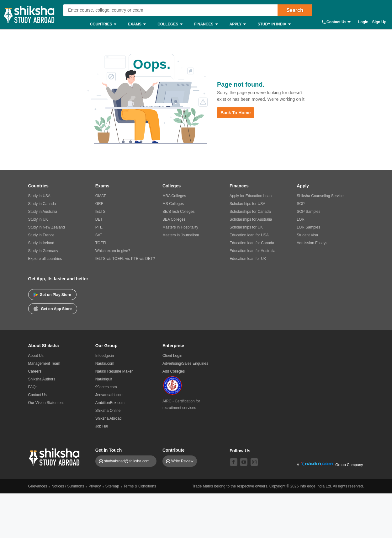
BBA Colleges (174, 219)
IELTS (100, 212)
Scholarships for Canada (250, 212)
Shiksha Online (108, 411)
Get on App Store (53, 308)
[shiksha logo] (55, 456)
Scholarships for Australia (251, 219)
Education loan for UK (248, 259)
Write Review (182, 461)
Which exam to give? (113, 251)
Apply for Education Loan (251, 196)
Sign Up (379, 22)
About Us (36, 356)
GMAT (101, 196)
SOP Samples (308, 212)
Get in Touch (109, 450)
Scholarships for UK (246, 227)
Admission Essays (312, 243)
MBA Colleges (174, 196)
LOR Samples (308, 227)
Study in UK (38, 219)
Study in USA (39, 196)
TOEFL (101, 243)
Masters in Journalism (181, 235)
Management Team (44, 363)
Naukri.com (105, 363)
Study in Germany (43, 251)
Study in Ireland (41, 243)
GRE (99, 204)
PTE (99, 227)
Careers (35, 371)
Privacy (95, 486)
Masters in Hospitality (180, 227)
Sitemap (112, 486)
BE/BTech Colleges (179, 212)
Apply (239, 24)
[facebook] (234, 462)
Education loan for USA (249, 235)
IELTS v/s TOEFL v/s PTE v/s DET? (125, 259)
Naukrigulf (104, 379)
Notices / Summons (68, 486)
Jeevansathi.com (109, 395)
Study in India (276, 24)
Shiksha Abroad (109, 418)
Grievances (38, 486)
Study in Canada (42, 204)
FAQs (33, 387)
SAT (99, 235)
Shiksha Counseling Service (320, 196)
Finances (207, 24)
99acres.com (106, 387)
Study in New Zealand (47, 227)
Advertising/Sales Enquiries (185, 363)
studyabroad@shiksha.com (128, 461)
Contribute (174, 450)
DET (99, 219)
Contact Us (336, 22)
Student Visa (307, 235)
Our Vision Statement (46, 403)
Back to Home (236, 113)
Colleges (172, 24)
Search (295, 10)
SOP (301, 204)
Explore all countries (45, 259)
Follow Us (240, 451)
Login (363, 22)
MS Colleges (173, 204)
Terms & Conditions (140, 486)
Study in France (41, 235)
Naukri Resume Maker (114, 371)
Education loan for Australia (252, 251)
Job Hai (102, 426)
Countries (105, 24)
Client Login (172, 356)
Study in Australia (43, 212)
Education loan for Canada (252, 243)
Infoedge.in (105, 356)
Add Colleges (174, 371)
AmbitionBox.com (110, 403)
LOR (301, 219)
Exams (138, 24)
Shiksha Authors (42, 379)
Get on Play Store (52, 295)
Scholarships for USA (247, 204)
